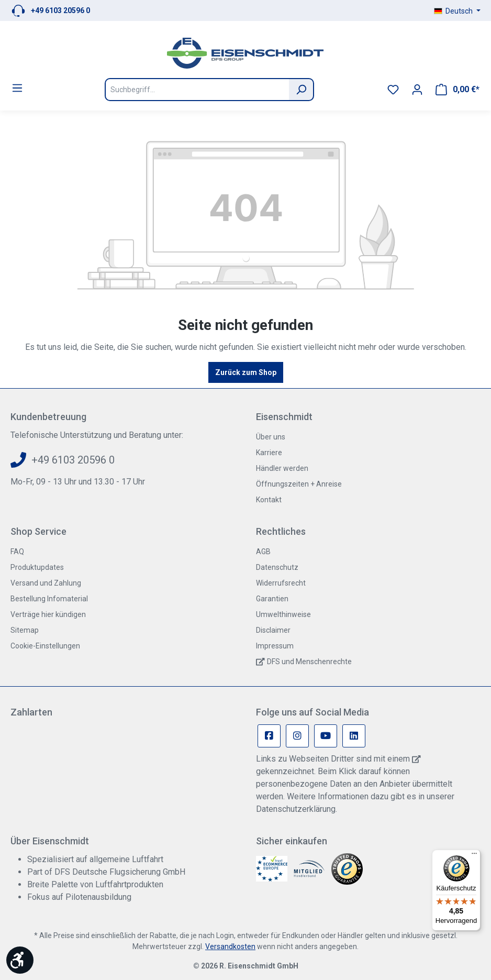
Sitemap (25, 630)
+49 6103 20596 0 (60, 10)
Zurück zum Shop (246, 372)
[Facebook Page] (269, 736)
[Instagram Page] (297, 736)
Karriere (269, 453)
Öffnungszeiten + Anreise (299, 484)
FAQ (17, 552)
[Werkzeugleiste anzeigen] (20, 960)
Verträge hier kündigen (48, 614)
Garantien (272, 599)
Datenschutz (277, 567)
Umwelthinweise (283, 614)
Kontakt (269, 500)
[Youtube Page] (326, 736)
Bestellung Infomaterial (49, 599)
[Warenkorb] (457, 90)
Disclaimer (273, 630)
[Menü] (17, 88)
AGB (263, 552)
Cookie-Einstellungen (45, 646)
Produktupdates (37, 567)
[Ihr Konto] (417, 90)
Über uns (271, 437)
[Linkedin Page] (354, 736)
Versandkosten (230, 946)
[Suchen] (302, 90)
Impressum (275, 646)
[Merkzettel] (393, 90)
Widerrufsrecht (281, 583)
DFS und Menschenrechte (309, 662)
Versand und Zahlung (46, 583)
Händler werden (282, 468)
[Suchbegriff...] (197, 90)
